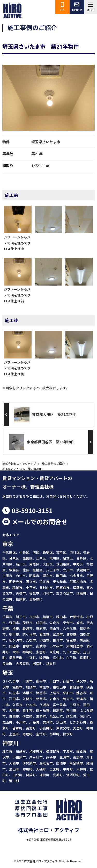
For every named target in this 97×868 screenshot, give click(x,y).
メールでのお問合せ (40, 522)
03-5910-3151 (32, 510)
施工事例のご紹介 (53, 464)
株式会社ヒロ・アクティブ (19, 464)
